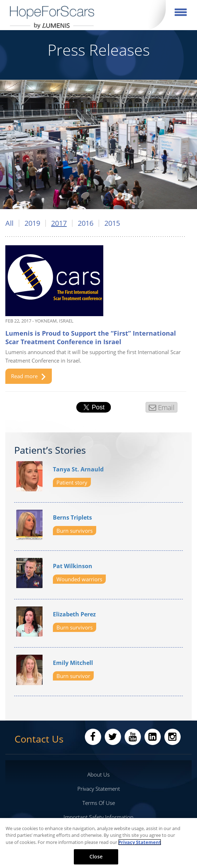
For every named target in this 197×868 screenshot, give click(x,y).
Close (96, 856)
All (9, 223)
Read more (28, 376)
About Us (98, 774)
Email (166, 407)
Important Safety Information (98, 817)
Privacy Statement (99, 789)
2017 (59, 223)
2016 (86, 223)
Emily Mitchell (73, 663)
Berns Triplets (72, 517)
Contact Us (39, 739)
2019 (32, 223)
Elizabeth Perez (74, 614)
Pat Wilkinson (73, 566)
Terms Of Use (99, 803)
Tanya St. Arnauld (78, 469)
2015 (112, 223)
